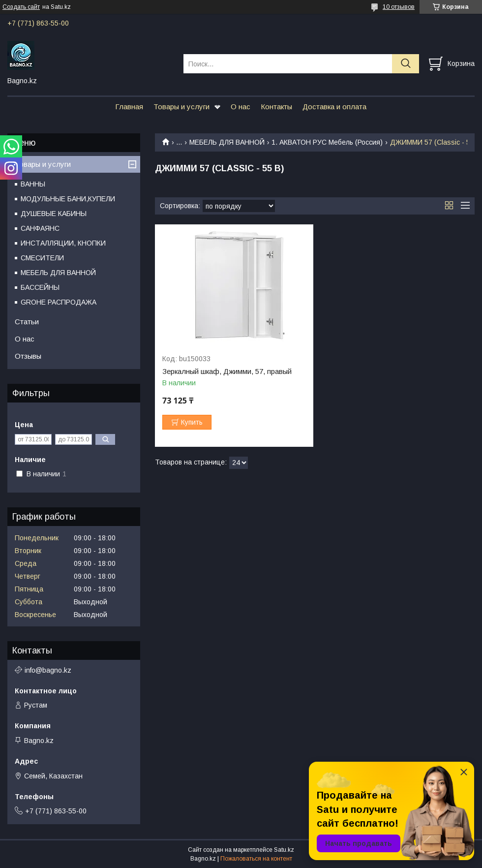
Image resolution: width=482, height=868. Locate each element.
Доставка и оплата (334, 107)
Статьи (27, 322)
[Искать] (406, 64)
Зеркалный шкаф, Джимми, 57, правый (227, 372)
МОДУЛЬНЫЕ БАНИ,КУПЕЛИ (68, 199)
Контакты (276, 107)
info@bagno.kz (48, 670)
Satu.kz (284, 850)
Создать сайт (21, 7)
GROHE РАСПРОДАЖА (59, 302)
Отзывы (28, 356)
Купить (192, 422)
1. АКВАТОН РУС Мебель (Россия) (327, 142)
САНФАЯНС (40, 228)
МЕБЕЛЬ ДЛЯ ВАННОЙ (227, 142)
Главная (129, 107)
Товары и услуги (181, 107)
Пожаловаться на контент (256, 859)
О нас (241, 107)
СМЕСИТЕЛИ (42, 258)
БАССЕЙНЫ (40, 287)
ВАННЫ (33, 184)
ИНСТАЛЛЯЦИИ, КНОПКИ (63, 243)
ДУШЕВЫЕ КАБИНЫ (54, 214)
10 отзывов (399, 7)
